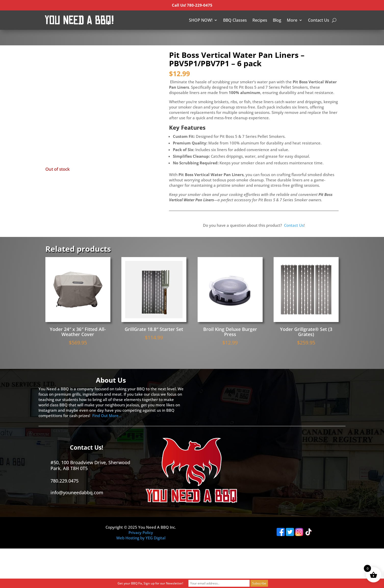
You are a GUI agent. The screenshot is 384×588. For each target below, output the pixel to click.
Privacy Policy (141, 532)
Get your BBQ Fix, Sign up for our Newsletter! (150, 583)
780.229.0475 (65, 481)
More (292, 20)
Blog (277, 20)
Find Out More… (107, 416)
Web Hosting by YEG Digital (141, 538)
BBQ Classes (235, 20)
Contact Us (319, 20)
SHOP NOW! (201, 20)
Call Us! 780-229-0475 (192, 5)
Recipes (260, 20)
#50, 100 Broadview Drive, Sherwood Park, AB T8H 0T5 (90, 465)
